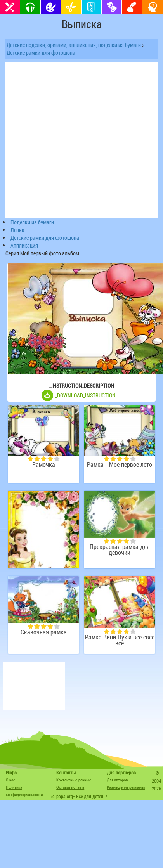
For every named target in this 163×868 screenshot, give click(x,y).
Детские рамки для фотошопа (41, 53)
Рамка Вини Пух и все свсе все (120, 640)
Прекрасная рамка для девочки (120, 550)
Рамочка (44, 465)
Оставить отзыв (70, 787)
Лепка (17, 230)
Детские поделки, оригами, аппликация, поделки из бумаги (74, 45)
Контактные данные (74, 780)
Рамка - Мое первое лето (120, 465)
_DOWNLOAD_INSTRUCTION (85, 395)
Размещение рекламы (126, 787)
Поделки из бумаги (32, 222)
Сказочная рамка (44, 632)
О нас (10, 780)
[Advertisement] (34, 686)
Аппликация (24, 245)
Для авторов (117, 780)
